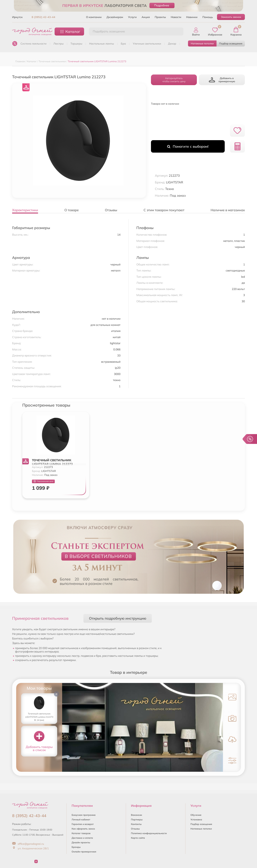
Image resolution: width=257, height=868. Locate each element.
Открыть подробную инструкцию (118, 618)
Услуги (132, 17)
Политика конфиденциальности (149, 833)
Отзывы (135, 829)
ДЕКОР (172, 44)
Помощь (208, 17)
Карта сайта (138, 838)
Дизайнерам (115, 17)
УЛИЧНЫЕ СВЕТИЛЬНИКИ (147, 44)
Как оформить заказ (83, 829)
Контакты (136, 824)
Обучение (196, 815)
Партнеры (137, 820)
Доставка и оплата (82, 838)
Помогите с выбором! (188, 146)
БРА (123, 44)
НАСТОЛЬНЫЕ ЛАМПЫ (102, 44)
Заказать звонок (231, 17)
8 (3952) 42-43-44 (43, 17)
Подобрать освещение (109, 31)
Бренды (76, 847)
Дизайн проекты (81, 842)
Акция (146, 17)
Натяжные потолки (202, 43)
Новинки (192, 17)
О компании (94, 17)
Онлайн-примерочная (84, 852)
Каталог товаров (81, 833)
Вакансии (136, 815)
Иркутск (17, 17)
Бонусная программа (84, 815)
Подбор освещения (231, 43)
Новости (176, 17)
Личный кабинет (81, 820)
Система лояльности (34, 44)
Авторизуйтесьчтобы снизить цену (174, 80)
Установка (196, 820)
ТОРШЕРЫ (76, 44)
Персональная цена (43, 481)
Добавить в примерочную (222, 80)
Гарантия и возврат (83, 824)
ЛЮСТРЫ (59, 44)
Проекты (160, 17)
